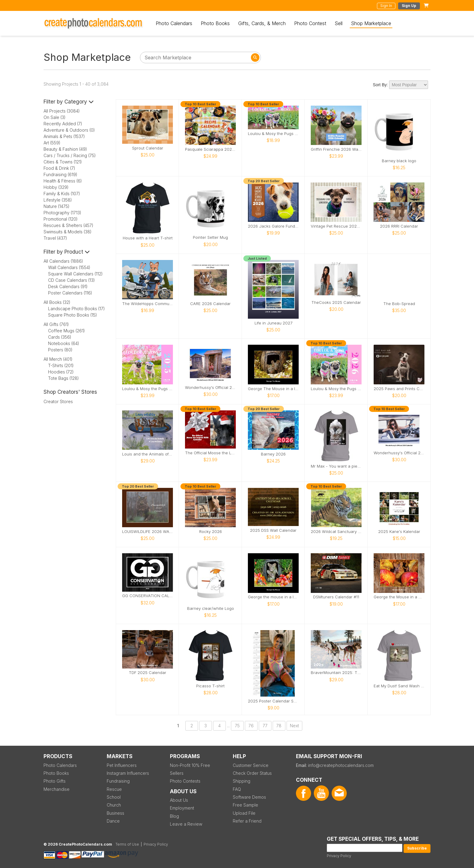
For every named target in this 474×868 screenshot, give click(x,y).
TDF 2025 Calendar (148, 673)
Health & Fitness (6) (63, 181)
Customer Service (251, 765)
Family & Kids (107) (62, 194)
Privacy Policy (339, 856)
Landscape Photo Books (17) (76, 309)
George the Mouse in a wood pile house (399, 597)
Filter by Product (67, 252)
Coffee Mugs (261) (67, 331)
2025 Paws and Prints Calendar (399, 389)
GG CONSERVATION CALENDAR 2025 (148, 596)
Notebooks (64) (64, 343)
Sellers (177, 773)
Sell (339, 23)
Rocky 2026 (211, 532)
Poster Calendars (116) (70, 293)
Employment (182, 808)
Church (114, 805)
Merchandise (57, 789)
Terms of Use (127, 844)
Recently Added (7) (63, 124)
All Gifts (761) (56, 324)
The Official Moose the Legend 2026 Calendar (210, 453)
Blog (174, 816)
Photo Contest (310, 23)
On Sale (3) (55, 117)
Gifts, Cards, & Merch (262, 23)
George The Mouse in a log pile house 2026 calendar (273, 389)
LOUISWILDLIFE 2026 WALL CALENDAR (148, 532)
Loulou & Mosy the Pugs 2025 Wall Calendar (148, 389)
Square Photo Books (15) (73, 315)
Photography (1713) (62, 213)
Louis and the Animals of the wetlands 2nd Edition (148, 454)
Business (115, 813)
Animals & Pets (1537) (64, 136)
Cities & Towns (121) (63, 162)
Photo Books (215, 23)
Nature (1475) (57, 206)
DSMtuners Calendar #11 (336, 597)
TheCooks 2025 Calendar (336, 302)
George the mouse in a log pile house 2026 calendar (273, 597)
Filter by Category (69, 102)
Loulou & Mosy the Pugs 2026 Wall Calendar (336, 389)
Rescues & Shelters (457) (68, 225)
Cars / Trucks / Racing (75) (70, 155)
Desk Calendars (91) (68, 286)
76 (251, 726)
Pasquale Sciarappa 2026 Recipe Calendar (210, 149)
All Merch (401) (58, 359)
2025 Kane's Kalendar (399, 532)
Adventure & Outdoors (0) (69, 130)
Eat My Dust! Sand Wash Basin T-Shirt (399, 686)
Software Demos (249, 797)
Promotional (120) (61, 219)
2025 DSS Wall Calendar (273, 530)
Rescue (114, 789)
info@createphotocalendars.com (341, 765)
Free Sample (245, 805)
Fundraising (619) (60, 174)
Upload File (244, 813)
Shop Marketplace (371, 23)
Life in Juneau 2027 (273, 323)
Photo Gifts (55, 781)
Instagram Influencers (128, 773)
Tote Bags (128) (63, 378)
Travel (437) (55, 238)
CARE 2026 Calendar (210, 304)
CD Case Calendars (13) (71, 280)
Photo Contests (185, 781)
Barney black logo (399, 161)
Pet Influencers (122, 765)
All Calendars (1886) (63, 261)
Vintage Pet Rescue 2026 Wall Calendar (336, 226)
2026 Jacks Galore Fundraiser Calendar (273, 226)
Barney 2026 (273, 454)
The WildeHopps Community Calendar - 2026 (148, 304)
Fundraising (118, 781)
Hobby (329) (56, 187)
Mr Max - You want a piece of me (336, 466)
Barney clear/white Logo (211, 608)
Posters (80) (60, 350)
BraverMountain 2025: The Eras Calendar (336, 673)
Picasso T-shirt (210, 686)
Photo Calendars (174, 23)
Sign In (386, 6)
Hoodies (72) (61, 372)
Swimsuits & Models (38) (68, 232)
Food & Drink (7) (59, 168)
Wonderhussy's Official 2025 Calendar (210, 388)
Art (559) (52, 143)
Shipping (242, 781)
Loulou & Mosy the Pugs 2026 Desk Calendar (273, 134)
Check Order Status (252, 773)
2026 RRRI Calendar (399, 226)
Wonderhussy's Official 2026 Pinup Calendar (399, 453)
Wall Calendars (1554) (69, 267)
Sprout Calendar (148, 148)
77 (265, 726)
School (114, 797)
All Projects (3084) (62, 111)
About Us (179, 800)
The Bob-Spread (399, 304)
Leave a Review (186, 824)
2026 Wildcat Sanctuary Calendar (336, 532)
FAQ (237, 789)
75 (237, 726)
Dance (113, 821)
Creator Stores (58, 401)
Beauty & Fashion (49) (65, 149)
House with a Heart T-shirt (148, 238)
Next (294, 726)
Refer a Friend (247, 821)
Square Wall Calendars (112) (75, 274)
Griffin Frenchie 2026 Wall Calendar (336, 149)
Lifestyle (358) (58, 200)
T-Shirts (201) (61, 365)
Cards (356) (60, 337)
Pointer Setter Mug (210, 237)
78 (279, 726)
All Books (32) (57, 302)
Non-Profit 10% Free (190, 765)
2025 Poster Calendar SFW (273, 701)
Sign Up (409, 6)
